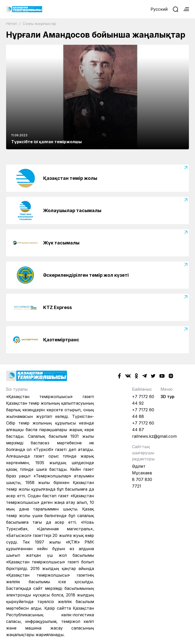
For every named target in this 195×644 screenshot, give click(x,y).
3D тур (167, 397)
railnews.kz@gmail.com (154, 436)
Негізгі (12, 24)
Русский (159, 9)
